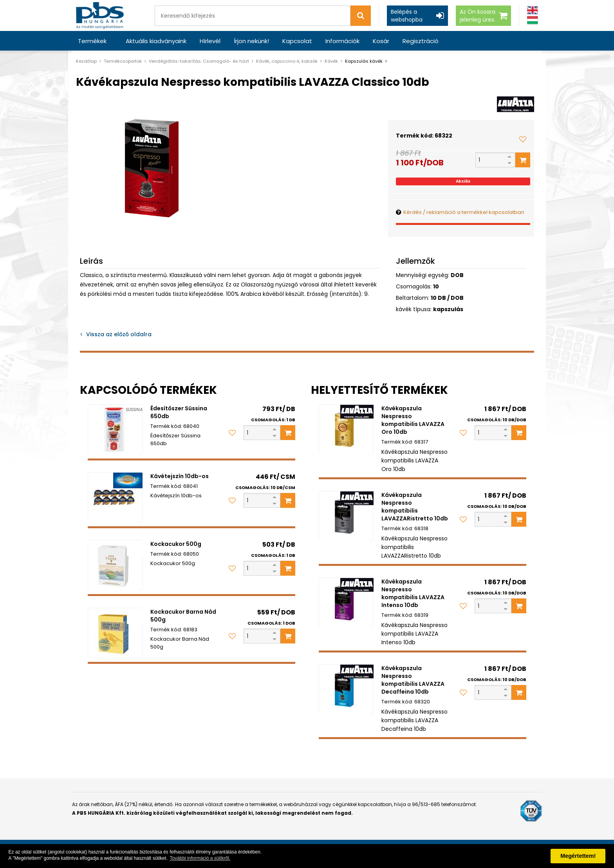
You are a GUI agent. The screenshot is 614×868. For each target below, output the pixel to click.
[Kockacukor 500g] (115, 565)
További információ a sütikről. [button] (200, 858)
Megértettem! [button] (578, 856)
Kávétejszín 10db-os (180, 476)
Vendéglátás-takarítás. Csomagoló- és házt (199, 61)
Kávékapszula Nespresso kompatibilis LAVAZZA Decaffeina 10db (413, 680)
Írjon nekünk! (251, 41)
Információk (342, 41)
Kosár (381, 41)
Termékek (92, 41)
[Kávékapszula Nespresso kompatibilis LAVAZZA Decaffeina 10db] (346, 689)
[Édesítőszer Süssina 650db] (115, 429)
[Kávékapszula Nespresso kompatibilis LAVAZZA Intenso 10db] (346, 603)
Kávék (331, 61)
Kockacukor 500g (176, 544)
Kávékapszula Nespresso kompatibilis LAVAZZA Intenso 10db (413, 593)
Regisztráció (421, 41)
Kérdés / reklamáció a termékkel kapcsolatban (464, 212)
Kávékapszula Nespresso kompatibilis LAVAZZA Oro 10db (413, 420)
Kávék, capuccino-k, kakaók (287, 61)
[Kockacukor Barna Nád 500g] (115, 633)
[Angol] (533, 10)
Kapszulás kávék (364, 61)
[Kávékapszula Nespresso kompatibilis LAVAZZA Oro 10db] (346, 429)
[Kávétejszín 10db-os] (115, 497)
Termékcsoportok (123, 61)
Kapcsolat (297, 41)
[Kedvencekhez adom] (523, 139)
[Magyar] (533, 20)
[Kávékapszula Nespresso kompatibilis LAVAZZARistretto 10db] (346, 516)
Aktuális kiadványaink (156, 41)
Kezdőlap (86, 61)
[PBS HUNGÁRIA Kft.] (100, 15)
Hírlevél (210, 41)
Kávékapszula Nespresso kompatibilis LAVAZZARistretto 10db (415, 507)
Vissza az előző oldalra (119, 334)
